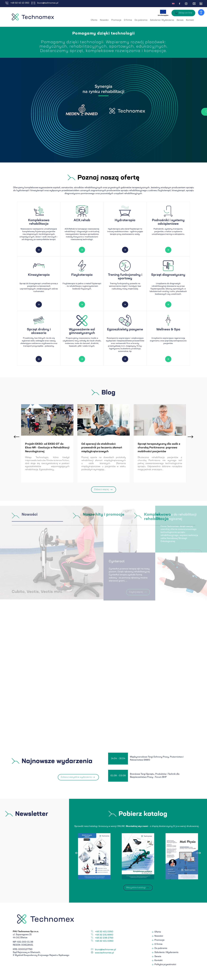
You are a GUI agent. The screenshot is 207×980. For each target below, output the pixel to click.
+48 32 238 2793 (104, 939)
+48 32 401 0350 (104, 932)
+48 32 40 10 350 (17, 3)
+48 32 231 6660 (104, 936)
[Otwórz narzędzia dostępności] (201, 12)
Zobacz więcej (101, 490)
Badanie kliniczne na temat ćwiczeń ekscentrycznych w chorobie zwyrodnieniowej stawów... (23, 450)
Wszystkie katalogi (136, 888)
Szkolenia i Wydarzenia (162, 20)
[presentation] (17, 436)
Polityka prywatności (165, 965)
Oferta (94, 20)
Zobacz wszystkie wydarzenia (76, 778)
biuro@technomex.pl (45, 3)
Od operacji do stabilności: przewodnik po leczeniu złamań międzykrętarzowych (137, 448)
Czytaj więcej (161, 112)
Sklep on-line (185, 13)
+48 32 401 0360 (104, 942)
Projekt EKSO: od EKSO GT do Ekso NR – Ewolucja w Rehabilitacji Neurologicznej (83, 448)
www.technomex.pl (104, 953)
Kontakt (190, 20)
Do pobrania (141, 20)
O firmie (128, 20)
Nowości (104, 20)
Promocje (116, 20)
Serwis (180, 20)
